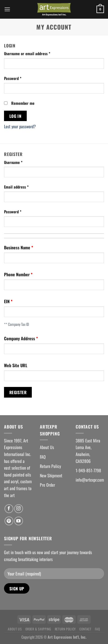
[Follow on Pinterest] (9, 521)
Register (18, 392)
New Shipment (51, 475)
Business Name (18, 247)
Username (13, 162)
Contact (85, 629)
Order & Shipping (38, 629)
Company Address (20, 338)
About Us (47, 447)
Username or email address (27, 53)
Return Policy (50, 466)
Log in (16, 116)
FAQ (43, 457)
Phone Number (17, 274)
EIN (7, 301)
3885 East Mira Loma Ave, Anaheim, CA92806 (88, 451)
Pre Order (47, 485)
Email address (16, 187)
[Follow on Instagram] (19, 509)
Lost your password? (20, 126)
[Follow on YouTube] (19, 521)
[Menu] (7, 9)
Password (13, 78)
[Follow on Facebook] (9, 509)
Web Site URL (16, 365)
